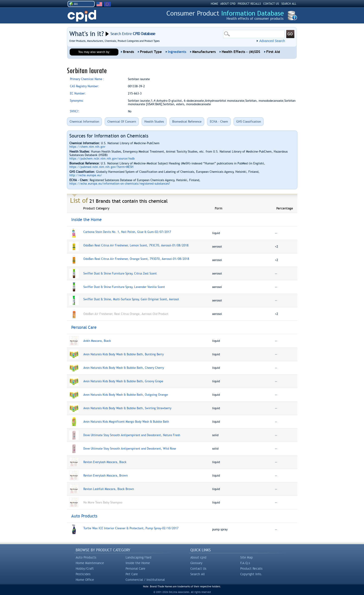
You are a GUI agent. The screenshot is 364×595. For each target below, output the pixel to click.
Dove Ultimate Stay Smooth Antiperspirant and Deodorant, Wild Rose (130, 449)
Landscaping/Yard (138, 557)
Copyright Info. (251, 574)
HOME (214, 4)
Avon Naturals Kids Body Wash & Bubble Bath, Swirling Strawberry (127, 408)
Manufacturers (204, 52)
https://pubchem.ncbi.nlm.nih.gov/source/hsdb (102, 159)
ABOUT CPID (228, 4)
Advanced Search (272, 41)
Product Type (151, 52)
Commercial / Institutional (145, 580)
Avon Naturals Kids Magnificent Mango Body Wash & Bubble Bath (126, 422)
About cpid (198, 557)
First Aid (273, 52)
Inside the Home (138, 563)
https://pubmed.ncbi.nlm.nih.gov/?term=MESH (101, 167)
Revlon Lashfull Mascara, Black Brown (109, 489)
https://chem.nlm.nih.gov (87, 147)
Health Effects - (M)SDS (241, 52)
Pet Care (132, 574)
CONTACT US (271, 4)
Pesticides (83, 574)
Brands (128, 52)
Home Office (85, 580)
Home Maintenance (90, 563)
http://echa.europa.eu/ (86, 175)
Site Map (247, 557)
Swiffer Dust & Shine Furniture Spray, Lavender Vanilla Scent (124, 287)
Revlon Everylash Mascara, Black (105, 462)
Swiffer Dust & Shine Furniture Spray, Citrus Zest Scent (120, 273)
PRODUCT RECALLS (249, 4)
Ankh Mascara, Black (97, 341)
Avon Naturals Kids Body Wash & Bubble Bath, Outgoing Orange (126, 395)
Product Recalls (251, 569)
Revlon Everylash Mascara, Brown (106, 476)
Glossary (196, 563)
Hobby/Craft (85, 569)
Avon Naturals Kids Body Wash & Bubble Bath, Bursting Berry (123, 354)
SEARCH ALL (289, 4)
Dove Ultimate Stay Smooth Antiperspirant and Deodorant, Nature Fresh (132, 435)
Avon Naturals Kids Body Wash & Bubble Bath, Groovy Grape (123, 381)
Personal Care (135, 569)
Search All (198, 574)
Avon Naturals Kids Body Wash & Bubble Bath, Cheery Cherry (124, 368)
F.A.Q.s (245, 563)
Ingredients (177, 52)
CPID (82, 16)
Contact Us (198, 569)
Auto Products (86, 557)
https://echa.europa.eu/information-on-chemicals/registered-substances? (120, 184)
